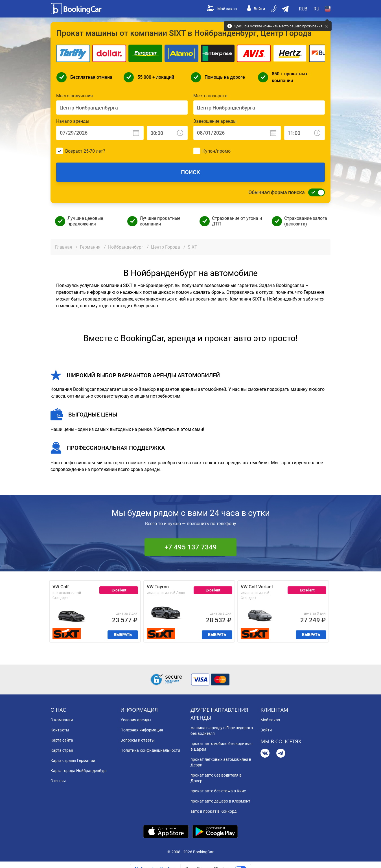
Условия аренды (136, 720)
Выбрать (123, 635)
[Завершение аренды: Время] (305, 133)
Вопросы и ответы (138, 740)
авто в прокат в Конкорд (214, 811)
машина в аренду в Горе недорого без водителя (222, 731)
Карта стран (62, 750)
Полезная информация (142, 730)
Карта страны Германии (73, 760)
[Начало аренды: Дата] (100, 133)
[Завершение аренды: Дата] (237, 133)
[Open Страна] (328, 9)
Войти (256, 9)
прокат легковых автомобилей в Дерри (221, 762)
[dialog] (370, 857)
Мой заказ (222, 9)
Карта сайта (62, 740)
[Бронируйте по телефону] (274, 9)
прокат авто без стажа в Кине (218, 791)
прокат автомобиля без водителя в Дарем (222, 746)
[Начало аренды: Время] (167, 133)
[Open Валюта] (303, 9)
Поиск (190, 172)
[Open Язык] (316, 9)
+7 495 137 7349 (191, 547)
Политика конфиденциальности (150, 750)
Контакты (60, 730)
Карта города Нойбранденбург (79, 771)
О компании (62, 720)
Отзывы (58, 781)
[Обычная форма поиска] (315, 192)
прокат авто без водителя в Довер (216, 778)
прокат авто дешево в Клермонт (220, 801)
